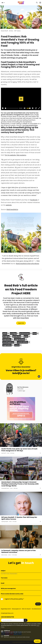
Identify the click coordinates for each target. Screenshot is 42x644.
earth (5, 333)
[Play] (3, 108)
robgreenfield (19, 339)
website (9, 205)
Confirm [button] (37, 641)
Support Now (21, 323)
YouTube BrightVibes (30, 125)
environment (25, 333)
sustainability (22, 342)
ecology (13, 333)
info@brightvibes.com (7, 613)
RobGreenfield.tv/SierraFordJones (28, 264)
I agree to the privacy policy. (14, 599)
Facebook (34, 200)
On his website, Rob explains (15, 155)
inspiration (7, 339)
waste (17, 345)
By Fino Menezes (23, 387)
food (35, 333)
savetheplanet (8, 342)
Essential (6, 636)
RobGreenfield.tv (12, 209)
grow (26, 336)
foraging (6, 336)
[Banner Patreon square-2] (21, 409)
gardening (17, 336)
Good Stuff (4, 31)
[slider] (12, 108)
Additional (7, 631)
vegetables (7, 345)
